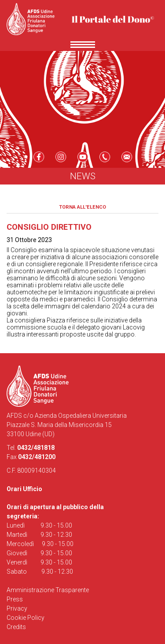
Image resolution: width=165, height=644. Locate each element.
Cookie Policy (26, 618)
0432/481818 (36, 448)
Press (15, 599)
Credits (16, 627)
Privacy (17, 608)
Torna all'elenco (82, 207)
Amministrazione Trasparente (48, 590)
